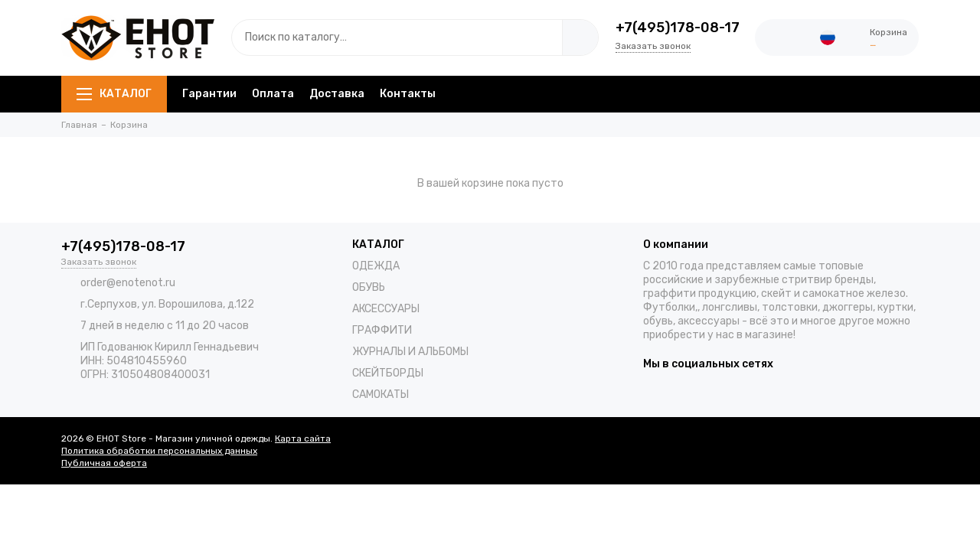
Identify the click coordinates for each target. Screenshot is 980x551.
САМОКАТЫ (381, 395)
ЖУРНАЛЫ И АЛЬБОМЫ (410, 352)
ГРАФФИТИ (382, 330)
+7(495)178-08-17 (678, 28)
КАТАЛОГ (114, 94)
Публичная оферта (104, 463)
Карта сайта (303, 439)
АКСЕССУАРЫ (386, 309)
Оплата (273, 94)
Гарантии (209, 94)
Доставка (337, 94)
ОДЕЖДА (376, 266)
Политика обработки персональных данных (159, 451)
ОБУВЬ (369, 287)
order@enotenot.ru (128, 283)
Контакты (408, 94)
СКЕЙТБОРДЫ (388, 373)
